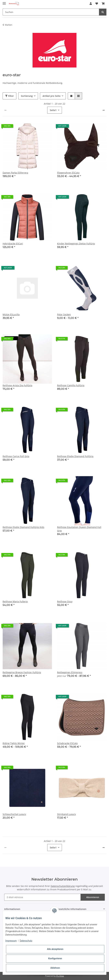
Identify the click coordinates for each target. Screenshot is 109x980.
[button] (91, 4)
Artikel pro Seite (52, 96)
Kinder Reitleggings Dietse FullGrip (76, 244)
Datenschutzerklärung (63, 886)
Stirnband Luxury (66, 814)
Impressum (11, 941)
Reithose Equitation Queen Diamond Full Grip (79, 529)
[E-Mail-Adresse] (42, 897)
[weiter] (104, 110)
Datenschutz (26, 941)
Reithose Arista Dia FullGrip (17, 385)
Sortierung (27, 96)
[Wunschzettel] (97, 4)
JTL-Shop (60, 976)
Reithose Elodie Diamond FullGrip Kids (23, 527)
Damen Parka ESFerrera (15, 173)
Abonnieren (93, 897)
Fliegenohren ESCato (68, 173)
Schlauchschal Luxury (14, 814)
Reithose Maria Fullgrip (15, 601)
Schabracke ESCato (67, 743)
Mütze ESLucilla (11, 314)
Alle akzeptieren (55, 949)
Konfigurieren (55, 958)
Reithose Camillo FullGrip (71, 385)
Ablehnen (55, 968)
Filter (9, 96)
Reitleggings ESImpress (70, 672)
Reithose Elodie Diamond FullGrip (75, 456)
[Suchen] (51, 12)
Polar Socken (64, 314)
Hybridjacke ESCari (13, 244)
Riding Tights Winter (14, 743)
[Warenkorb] (103, 4)
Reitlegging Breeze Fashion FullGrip (22, 672)
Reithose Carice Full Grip (16, 456)
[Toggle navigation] (4, 2)
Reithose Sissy (65, 601)
